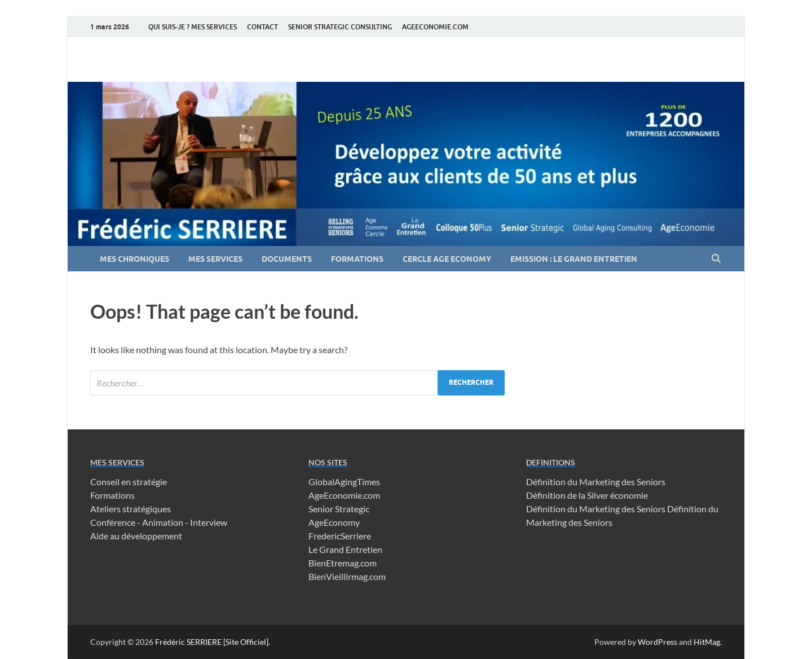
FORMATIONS (357, 259)
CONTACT (262, 27)
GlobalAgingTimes (344, 482)
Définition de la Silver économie (587, 495)
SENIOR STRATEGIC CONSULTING (340, 27)
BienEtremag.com (343, 563)
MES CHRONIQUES (134, 259)
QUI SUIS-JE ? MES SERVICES (193, 27)
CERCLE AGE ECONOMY (447, 259)
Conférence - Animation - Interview (159, 522)
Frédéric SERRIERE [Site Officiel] (212, 642)
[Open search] (716, 259)
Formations (112, 495)
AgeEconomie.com (344, 495)
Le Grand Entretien (345, 549)
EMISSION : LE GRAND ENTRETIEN (574, 259)
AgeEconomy (334, 522)
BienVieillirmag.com (347, 576)
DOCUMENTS (287, 259)
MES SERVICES (215, 259)
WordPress (657, 642)
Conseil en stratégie (129, 482)
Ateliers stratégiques (131, 509)
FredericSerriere (340, 536)
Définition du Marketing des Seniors (596, 482)
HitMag (707, 642)
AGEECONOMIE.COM (435, 27)
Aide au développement (136, 536)
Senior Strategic (339, 509)
